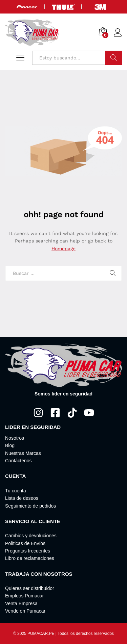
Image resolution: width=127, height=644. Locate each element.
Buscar (114, 58)
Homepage (63, 249)
